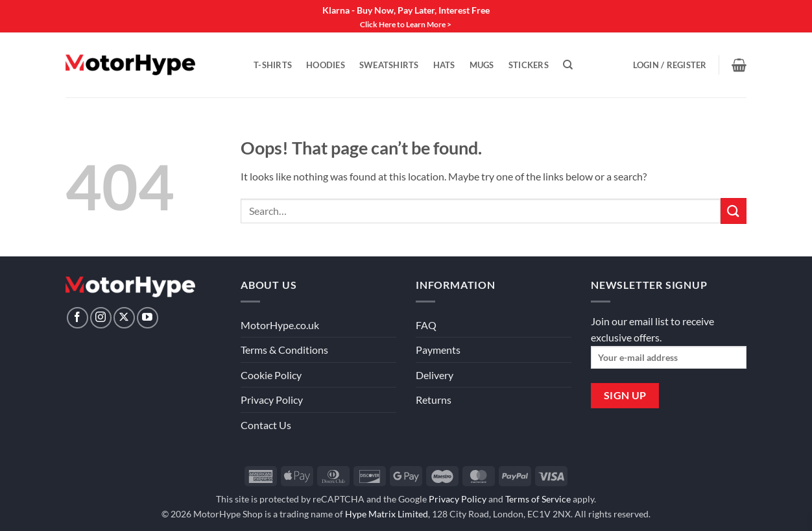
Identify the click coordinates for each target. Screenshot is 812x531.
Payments (438, 350)
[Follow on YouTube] (148, 318)
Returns (434, 400)
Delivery (435, 375)
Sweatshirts (389, 65)
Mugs (482, 65)
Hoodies (326, 65)
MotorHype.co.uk (280, 325)
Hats (444, 65)
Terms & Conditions (284, 350)
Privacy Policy (272, 400)
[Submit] (734, 211)
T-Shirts (273, 65)
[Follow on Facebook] (78, 318)
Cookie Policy (271, 375)
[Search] (568, 65)
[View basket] (739, 65)
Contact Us (266, 425)
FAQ (426, 325)
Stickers (529, 65)
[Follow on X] (124, 318)
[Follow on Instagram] (101, 318)
